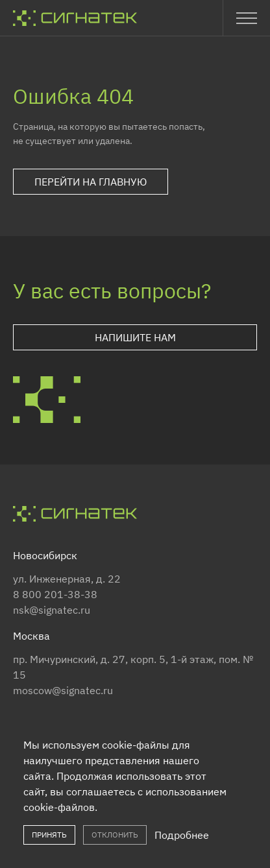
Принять (49, 835)
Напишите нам (135, 337)
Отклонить (115, 835)
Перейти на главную (91, 182)
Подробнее (182, 835)
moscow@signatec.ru (63, 690)
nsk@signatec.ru (52, 610)
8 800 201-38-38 (55, 594)
